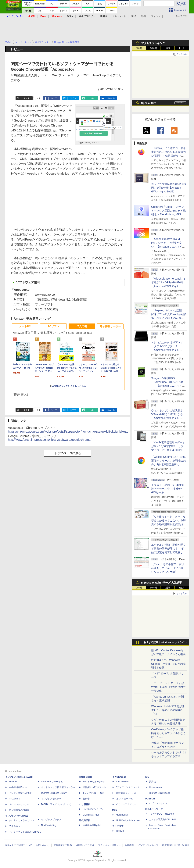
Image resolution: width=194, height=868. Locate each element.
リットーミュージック (94, 782)
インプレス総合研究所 (20, 793)
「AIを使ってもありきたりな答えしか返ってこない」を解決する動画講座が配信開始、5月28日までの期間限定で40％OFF (168, 524)
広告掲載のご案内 (63, 845)
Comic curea (155, 787)
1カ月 (182, 48)
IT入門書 (82, 326)
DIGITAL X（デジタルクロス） (57, 804)
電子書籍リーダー (110, 326)
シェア (54, 98)
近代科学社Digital (92, 825)
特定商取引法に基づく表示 (176, 845)
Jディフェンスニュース (128, 787)
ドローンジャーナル (19, 804)
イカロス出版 (119, 777)
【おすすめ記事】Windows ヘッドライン (164, 642)
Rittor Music (86, 777)
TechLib (120, 831)
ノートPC (25, 326)
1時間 (139, 48)
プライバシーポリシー (109, 845)
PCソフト (53, 326)
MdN (115, 810)
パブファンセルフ (158, 803)
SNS (134, 16)
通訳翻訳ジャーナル (126, 793)
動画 (144, 16)
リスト (38, 98)
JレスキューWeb (124, 799)
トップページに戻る (68, 453)
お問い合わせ (43, 845)
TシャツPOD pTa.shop (161, 814)
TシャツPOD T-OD (93, 793)
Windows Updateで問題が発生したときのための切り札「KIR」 (168, 710)
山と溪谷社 (85, 804)
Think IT (13, 782)
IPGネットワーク (154, 809)
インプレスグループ (148, 845)
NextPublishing (49, 825)
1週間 (168, 48)
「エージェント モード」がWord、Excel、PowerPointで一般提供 (168, 687)
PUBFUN (150, 799)
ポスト (27, 98)
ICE (147, 777)
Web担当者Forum (18, 787)
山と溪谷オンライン (93, 809)
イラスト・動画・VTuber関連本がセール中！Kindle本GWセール (167, 489)
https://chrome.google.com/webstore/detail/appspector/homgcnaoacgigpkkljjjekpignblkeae (68, 432)
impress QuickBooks (159, 793)
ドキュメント (119, 16)
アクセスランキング (153, 43)
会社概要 (129, 845)
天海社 (153, 782)
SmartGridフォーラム (52, 782)
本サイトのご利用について (18, 845)
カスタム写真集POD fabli (163, 820)
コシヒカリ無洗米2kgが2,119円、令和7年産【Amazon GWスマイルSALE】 (169, 188)
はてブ (73, 98)
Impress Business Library (54, 793)
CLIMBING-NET (91, 815)
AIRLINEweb (122, 782)
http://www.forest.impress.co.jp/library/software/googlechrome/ (50, 440)
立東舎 (86, 799)
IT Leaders (14, 799)
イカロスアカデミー (126, 804)
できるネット (16, 826)
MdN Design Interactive (128, 820)
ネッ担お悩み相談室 (19, 810)
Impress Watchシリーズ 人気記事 (162, 583)
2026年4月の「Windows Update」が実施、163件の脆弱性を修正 (168, 664)
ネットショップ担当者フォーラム (58, 787)
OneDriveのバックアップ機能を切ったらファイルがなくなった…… (168, 733)
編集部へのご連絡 (85, 845)
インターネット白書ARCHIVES (25, 832)
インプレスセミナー (51, 799)
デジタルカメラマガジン (21, 820)
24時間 (153, 48)
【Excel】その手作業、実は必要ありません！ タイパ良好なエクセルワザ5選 (168, 568)
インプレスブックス (51, 820)
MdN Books (122, 815)
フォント (156, 16)
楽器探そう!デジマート (94, 787)
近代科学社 (85, 820)
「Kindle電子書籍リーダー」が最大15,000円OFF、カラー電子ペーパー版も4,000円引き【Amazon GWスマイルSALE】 (169, 450)
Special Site (149, 103)
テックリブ (118, 826)
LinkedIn (111, 98)
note (92, 98)
